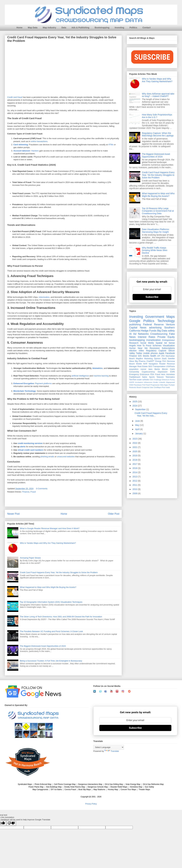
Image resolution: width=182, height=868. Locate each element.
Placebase (138, 385)
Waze (132, 361)
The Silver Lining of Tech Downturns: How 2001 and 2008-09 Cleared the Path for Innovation (61, 617)
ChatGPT (150, 361)
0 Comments (42, 489)
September (141, 409)
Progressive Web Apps (159, 385)
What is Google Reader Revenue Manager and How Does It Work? (50, 528)
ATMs (111, 145)
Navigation (153, 364)
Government (155, 317)
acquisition (134, 369)
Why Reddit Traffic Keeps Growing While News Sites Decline (155, 250)
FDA (152, 374)
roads (168, 387)
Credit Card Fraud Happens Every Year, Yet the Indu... (151, 414)
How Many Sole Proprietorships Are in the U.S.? (157, 116)
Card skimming (21, 145)
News (143, 328)
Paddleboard (135, 377)
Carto (172, 369)
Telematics (170, 377)
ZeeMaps (158, 387)
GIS (140, 356)
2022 (135, 443)
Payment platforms (43, 384)
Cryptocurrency (148, 372)
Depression (163, 372)
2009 (135, 493)
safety (171, 331)
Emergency (134, 374)
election (133, 351)
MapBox (140, 359)
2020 (135, 451)
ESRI (173, 372)
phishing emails (47, 457)
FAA (164, 361)
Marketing (149, 359)
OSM (131, 385)
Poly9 (148, 385)
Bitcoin (165, 369)
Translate (112, 751)
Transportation (159, 366)
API (159, 356)
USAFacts (170, 366)
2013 (135, 477)
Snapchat (146, 387)
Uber (152, 387)
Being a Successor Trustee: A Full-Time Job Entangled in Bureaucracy (51, 661)
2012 (135, 481)
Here (163, 374)
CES (151, 380)
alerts (23, 447)
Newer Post (13, 514)
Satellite (171, 359)
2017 (135, 464)
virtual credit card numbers (30, 450)
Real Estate (143, 366)
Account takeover (22, 151)
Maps (171, 317)
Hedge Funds (149, 331)
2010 (135, 489)
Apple (162, 353)
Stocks (146, 356)
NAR (145, 364)
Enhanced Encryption (24, 384)
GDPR (132, 382)
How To (141, 346)
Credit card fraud (15, 97)
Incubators (139, 382)
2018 (135, 460)
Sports (152, 377)
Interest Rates (147, 337)
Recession (155, 348)
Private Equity (166, 337)
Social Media (147, 343)
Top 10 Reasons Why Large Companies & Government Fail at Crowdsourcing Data (158, 211)
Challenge (158, 380)
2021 (135, 447)
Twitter (139, 353)
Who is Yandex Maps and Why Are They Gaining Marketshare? (48, 543)
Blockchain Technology (25, 391)
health (153, 356)
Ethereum (166, 380)
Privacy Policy (91, 804)
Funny (172, 380)
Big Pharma (140, 361)
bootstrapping (137, 340)
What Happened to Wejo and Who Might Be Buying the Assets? (48, 587)
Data (64, 28)
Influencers (148, 382)
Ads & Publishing (80, 28)
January (139, 434)
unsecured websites (66, 457)
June (138, 421)
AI (130, 334)
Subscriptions (168, 348)
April (138, 429)
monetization (153, 340)
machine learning (101, 376)
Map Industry (49, 28)
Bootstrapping (102, 28)
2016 (135, 468)
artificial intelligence (80, 376)
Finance (26, 492)
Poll (144, 385)
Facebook (170, 353)
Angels (132, 346)
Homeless (170, 374)
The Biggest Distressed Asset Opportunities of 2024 (43, 646)
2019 (135, 456)
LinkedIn (162, 382)
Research (134, 343)
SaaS (164, 359)
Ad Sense (169, 343)
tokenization (44, 297)
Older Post (114, 514)
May (137, 425)
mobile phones (151, 353)
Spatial (159, 343)
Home (19, 28)
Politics (133, 28)
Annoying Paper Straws (30, 558)
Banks (157, 369)
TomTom (133, 380)
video (141, 351)
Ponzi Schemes (154, 346)
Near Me (143, 348)
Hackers (35, 151)
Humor (132, 348)
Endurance (145, 374)
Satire (145, 377)
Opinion (157, 359)
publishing (135, 324)
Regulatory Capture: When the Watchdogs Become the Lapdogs (158, 134)
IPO (163, 356)
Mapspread (170, 382)
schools (146, 380)
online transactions (39, 142)
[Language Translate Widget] (109, 747)
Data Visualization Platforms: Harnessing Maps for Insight (156, 231)
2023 (135, 439)
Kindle (156, 382)
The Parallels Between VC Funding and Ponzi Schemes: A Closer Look (51, 631)
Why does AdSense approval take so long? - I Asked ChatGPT (158, 95)
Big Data (162, 331)
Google (135, 321)
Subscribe (152, 297)
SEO (150, 366)
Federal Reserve (153, 324)
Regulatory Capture (156, 351)
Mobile (139, 364)
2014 (135, 472)
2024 (135, 406)
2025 (135, 402)
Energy (158, 361)
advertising (155, 328)
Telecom (160, 377)
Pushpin (172, 385)
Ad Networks (141, 334)
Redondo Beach (135, 387)
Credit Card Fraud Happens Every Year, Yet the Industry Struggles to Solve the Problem (59, 572)
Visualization (169, 346)
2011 (135, 485)
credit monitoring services (30, 443)
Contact (146, 28)
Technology (166, 321)
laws (150, 369)
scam (140, 380)
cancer (143, 369)
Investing (119, 28)
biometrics (98, 368)
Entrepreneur (168, 340)
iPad (163, 387)
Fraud (33, 492)
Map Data (33, 28)
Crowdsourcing (159, 334)
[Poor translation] (11, 823)
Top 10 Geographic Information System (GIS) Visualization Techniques (51, 602)
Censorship (134, 372)
